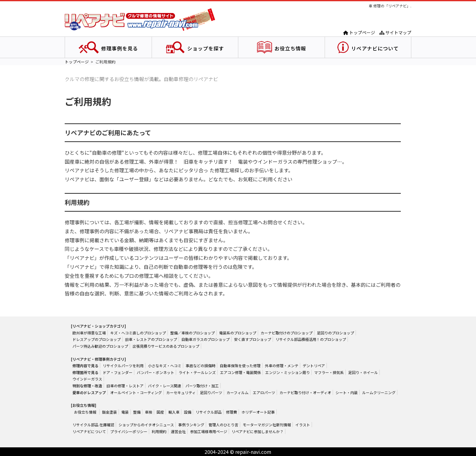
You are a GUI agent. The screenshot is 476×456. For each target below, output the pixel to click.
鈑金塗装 (110, 412)
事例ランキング (191, 425)
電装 (125, 412)
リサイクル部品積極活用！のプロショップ (311, 339)
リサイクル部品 (209, 412)
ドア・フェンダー (118, 372)
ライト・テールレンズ (197, 372)
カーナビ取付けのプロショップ (287, 333)
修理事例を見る (120, 48)
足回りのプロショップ (335, 333)
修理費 (232, 412)
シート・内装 (347, 392)
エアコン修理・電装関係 (240, 372)
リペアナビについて (375, 48)
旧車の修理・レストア (125, 386)
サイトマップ (395, 32)
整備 (137, 412)
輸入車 (174, 412)
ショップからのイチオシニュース (146, 425)
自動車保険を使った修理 (240, 366)
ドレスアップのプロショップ (97, 339)
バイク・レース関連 (164, 386)
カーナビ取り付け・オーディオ (305, 392)
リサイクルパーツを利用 (123, 366)
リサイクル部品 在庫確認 (93, 425)
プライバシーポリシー (129, 431)
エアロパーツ (264, 392)
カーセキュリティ (181, 392)
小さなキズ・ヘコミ (165, 366)
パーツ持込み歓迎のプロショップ (100, 346)
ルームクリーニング (379, 392)
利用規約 (159, 431)
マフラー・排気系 (329, 372)
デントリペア (314, 366)
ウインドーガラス (87, 379)
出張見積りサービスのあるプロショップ (166, 346)
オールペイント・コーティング (136, 392)
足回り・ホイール (363, 372)
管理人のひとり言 (223, 425)
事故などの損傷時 (201, 366)
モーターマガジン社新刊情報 (267, 425)
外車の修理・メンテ (282, 366)
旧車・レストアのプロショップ (151, 339)
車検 (149, 412)
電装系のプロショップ (238, 333)
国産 (160, 412)
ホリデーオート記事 (258, 412)
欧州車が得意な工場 (89, 333)
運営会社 (178, 431)
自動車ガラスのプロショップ (206, 339)
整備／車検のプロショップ (193, 333)
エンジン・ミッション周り (288, 372)
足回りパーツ (211, 392)
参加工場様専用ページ (209, 431)
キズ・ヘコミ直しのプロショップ (138, 333)
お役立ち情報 (290, 48)
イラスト (303, 425)
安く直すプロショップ (253, 339)
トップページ (359, 32)
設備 (188, 412)
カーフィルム (238, 392)
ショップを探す (206, 48)
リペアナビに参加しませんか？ (257, 431)
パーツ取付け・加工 (202, 386)
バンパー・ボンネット (156, 372)
